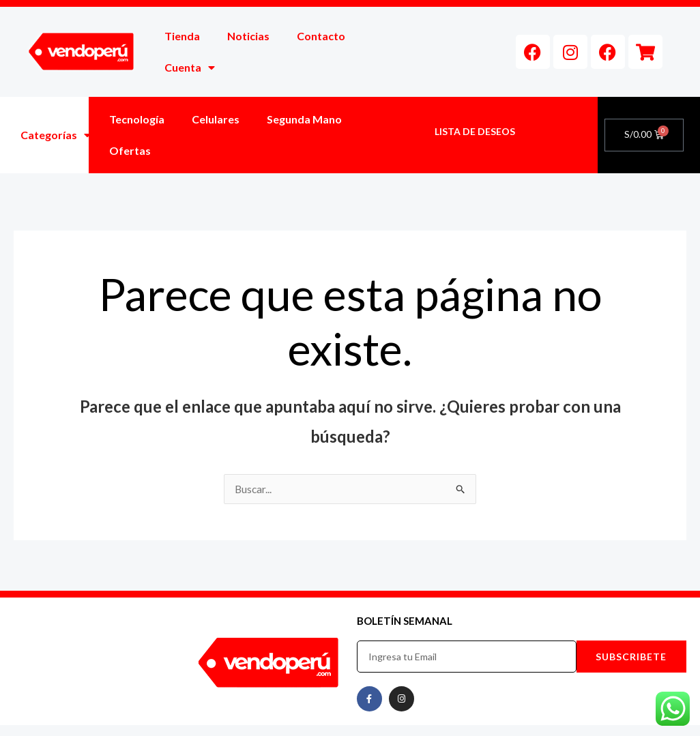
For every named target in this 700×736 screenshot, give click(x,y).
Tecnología (137, 119)
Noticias (248, 36)
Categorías (56, 135)
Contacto (321, 36)
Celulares (216, 119)
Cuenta (190, 68)
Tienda (182, 36)
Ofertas (130, 150)
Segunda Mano (304, 119)
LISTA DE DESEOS (475, 131)
